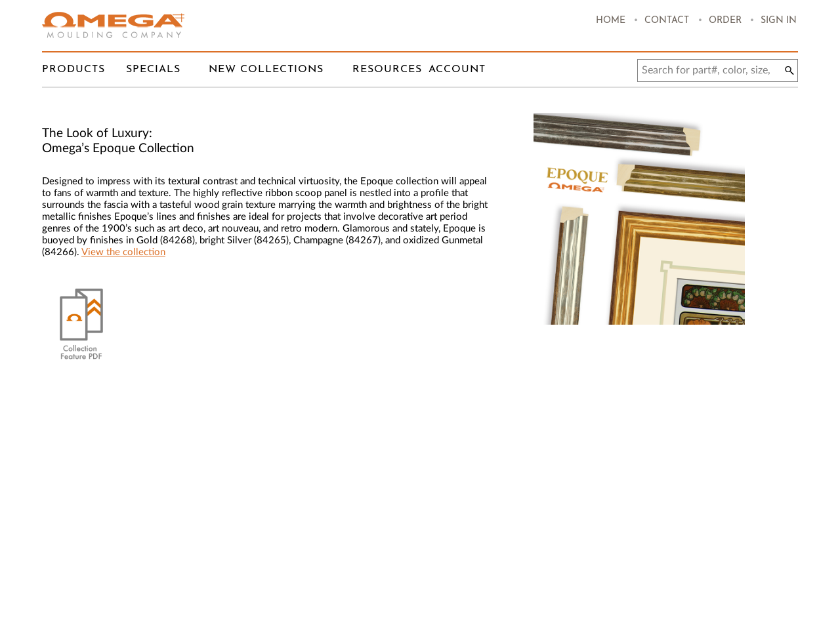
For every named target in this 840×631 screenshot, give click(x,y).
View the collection (123, 252)
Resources (387, 70)
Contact (667, 21)
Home (611, 21)
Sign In (779, 21)
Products (73, 70)
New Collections (266, 70)
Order (725, 21)
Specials (153, 70)
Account (457, 70)
